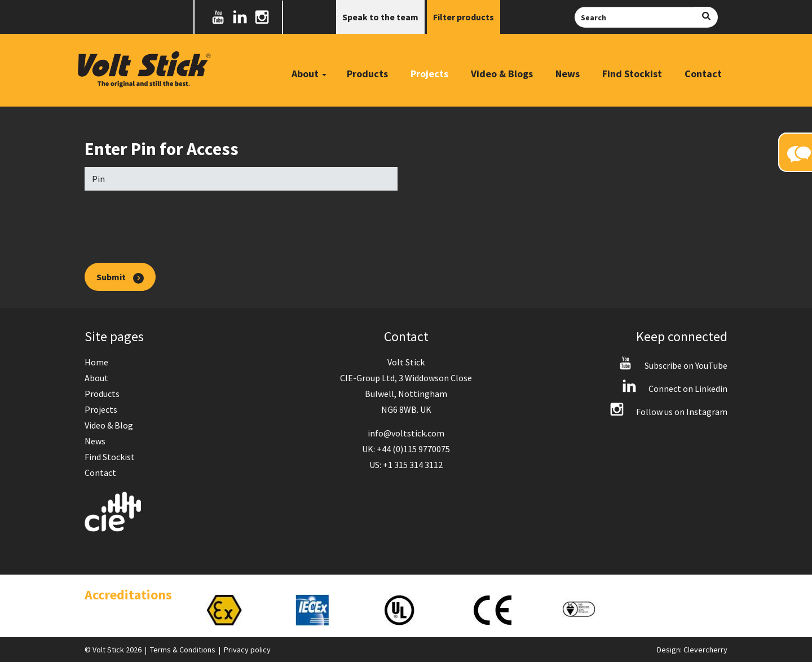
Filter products (464, 17)
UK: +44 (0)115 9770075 (406, 449)
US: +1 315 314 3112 (406, 465)
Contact (703, 74)
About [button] (309, 74)
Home (96, 362)
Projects (429, 74)
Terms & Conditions (183, 650)
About (96, 378)
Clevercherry (705, 650)
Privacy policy (247, 650)
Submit (120, 277)
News (568, 74)
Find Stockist (632, 74)
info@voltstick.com (406, 433)
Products (367, 74)
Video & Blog (109, 425)
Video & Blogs (502, 74)
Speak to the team (380, 17)
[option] (239, 610)
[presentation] (170, 221)
